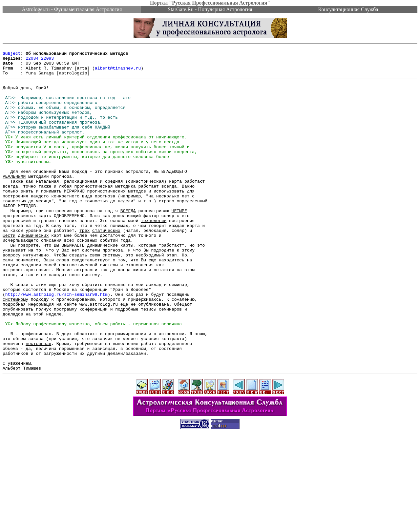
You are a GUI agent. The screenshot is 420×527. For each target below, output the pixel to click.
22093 (47, 61)
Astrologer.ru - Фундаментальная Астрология (72, 9)
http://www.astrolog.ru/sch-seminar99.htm (56, 343)
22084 (32, 61)
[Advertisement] (210, 512)
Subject (12, 55)
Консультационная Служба (348, 9)
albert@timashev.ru (118, 73)
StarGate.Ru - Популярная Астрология (210, 9)
